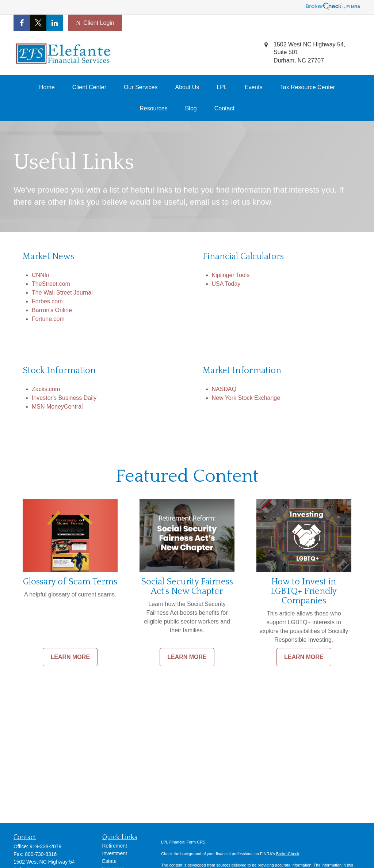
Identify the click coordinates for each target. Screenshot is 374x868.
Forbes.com (47, 301)
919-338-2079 (45, 846)
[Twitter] (38, 23)
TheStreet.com (51, 284)
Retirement (115, 846)
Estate (110, 861)
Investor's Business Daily (64, 398)
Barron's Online (52, 310)
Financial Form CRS (187, 842)
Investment (115, 853)
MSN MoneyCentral (57, 407)
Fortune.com (48, 319)
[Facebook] (22, 23)
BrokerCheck (288, 854)
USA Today (226, 284)
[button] (47, 87)
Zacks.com (46, 389)
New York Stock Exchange (246, 398)
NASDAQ (224, 389)
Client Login (95, 23)
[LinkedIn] (55, 23)
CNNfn (41, 275)
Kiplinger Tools (231, 275)
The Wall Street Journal (62, 293)
